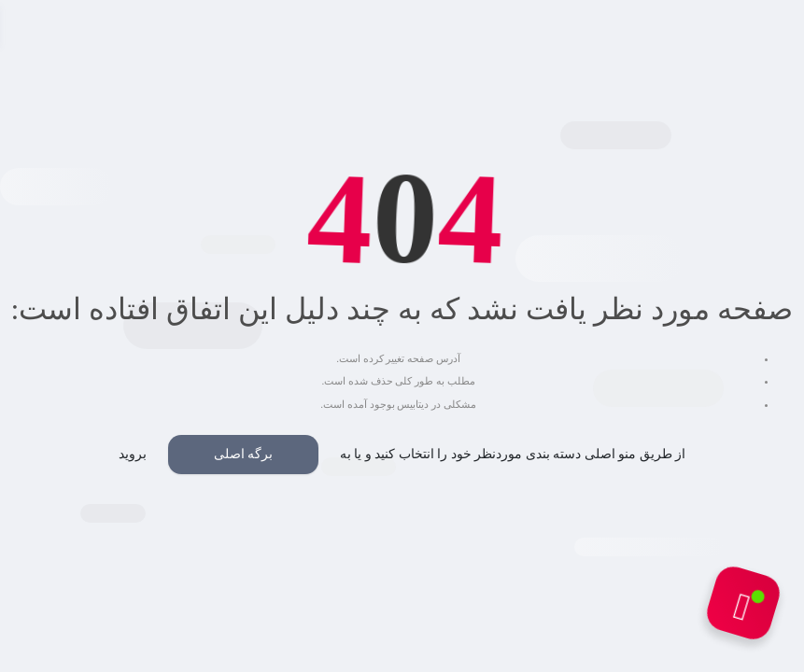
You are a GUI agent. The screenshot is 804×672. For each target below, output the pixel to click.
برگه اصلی (244, 454)
